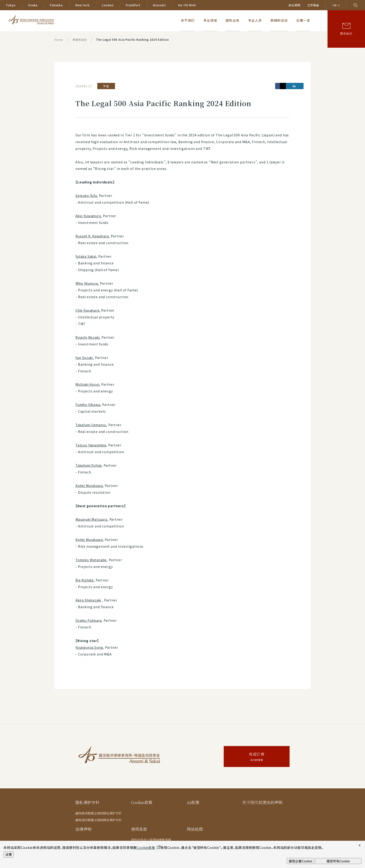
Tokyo (11, 5)
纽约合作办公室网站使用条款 (151, 840)
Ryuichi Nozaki (88, 337)
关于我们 (203, 20)
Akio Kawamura (89, 216)
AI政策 (193, 802)
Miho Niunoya (87, 283)
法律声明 (83, 829)
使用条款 (139, 829)
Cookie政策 (142, 802)
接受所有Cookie (338, 861)
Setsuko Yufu (86, 196)
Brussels (160, 5)
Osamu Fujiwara (89, 620)
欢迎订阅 (257, 757)
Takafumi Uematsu (92, 425)
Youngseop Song (90, 647)
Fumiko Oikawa (89, 405)
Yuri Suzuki (85, 358)
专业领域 (222, 20)
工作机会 (313, 5)
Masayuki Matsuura (92, 519)
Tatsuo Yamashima (92, 445)
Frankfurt (133, 5)
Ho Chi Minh (187, 5)
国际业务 (242, 20)
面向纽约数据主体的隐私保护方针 (99, 820)
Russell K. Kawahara (93, 236)
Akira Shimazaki (90, 600)
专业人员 (262, 20)
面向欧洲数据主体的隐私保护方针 (99, 813)
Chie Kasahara (88, 310)
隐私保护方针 (88, 802)
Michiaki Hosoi (88, 384)
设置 (9, 854)
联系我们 (346, 33)
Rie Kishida (85, 580)
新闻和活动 (284, 20)
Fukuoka (56, 5)
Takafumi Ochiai (90, 465)
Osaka (33, 5)
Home (59, 39)
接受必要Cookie (300, 861)
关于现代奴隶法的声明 (262, 802)
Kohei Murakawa (90, 486)
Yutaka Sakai (86, 256)
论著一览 (305, 20)
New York (83, 5)
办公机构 (294, 5)
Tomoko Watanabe (92, 560)
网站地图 (195, 829)
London (108, 5)
